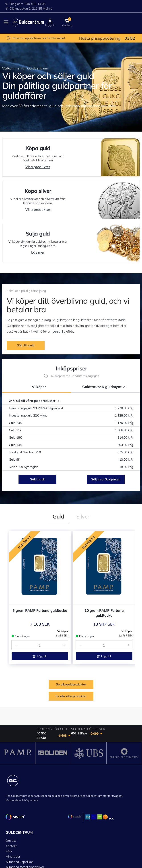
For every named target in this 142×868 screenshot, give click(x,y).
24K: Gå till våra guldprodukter (34, 401)
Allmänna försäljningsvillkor (25, 838)
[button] (67, 22)
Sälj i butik (37, 479)
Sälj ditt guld (26, 345)
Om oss (11, 812)
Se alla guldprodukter (71, 599)
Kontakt (11, 817)
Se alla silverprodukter (71, 611)
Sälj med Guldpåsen (106, 479)
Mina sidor (13, 828)
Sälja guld (12, 860)
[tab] (58, 516)
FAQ (9, 822)
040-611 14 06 (35, 4)
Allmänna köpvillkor (19, 833)
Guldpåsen (13, 865)
